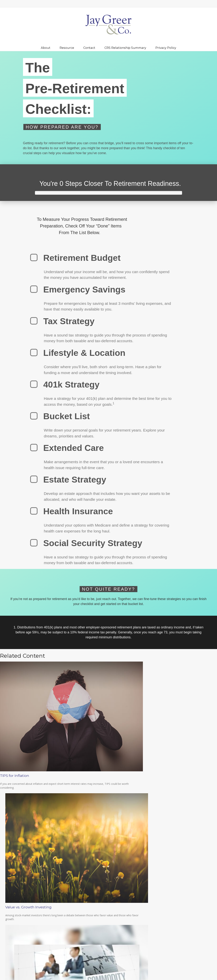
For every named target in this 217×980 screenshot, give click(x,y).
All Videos (174, 866)
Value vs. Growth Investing (99, 788)
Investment (175, 844)
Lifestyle (173, 857)
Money (172, 853)
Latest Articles (176, 862)
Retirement (175, 839)
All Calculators (176, 871)
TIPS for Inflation (15, 788)
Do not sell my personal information (64, 840)
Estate (172, 848)
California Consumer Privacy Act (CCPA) (41, 836)
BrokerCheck (98, 940)
